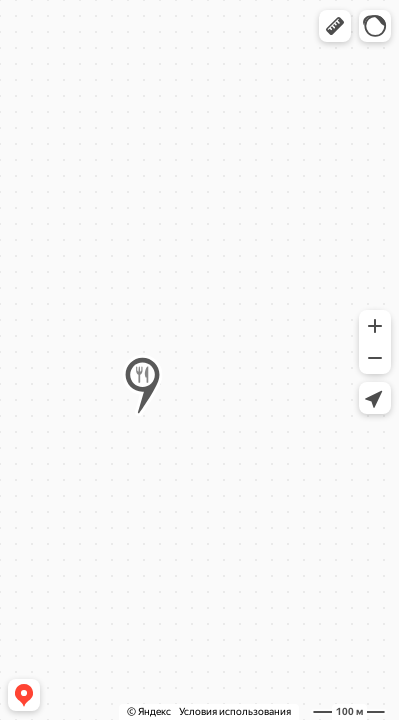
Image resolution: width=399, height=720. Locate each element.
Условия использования (235, 711)
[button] (335, 26)
